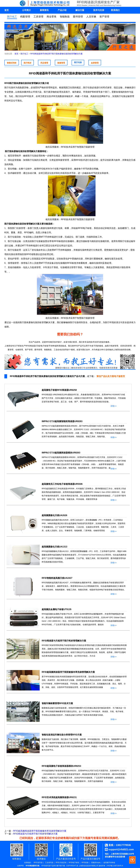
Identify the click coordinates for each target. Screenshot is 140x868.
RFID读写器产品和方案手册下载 (53, 866)
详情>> (113, 405)
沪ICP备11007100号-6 (115, 866)
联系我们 (115, 10)
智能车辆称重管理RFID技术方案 (57, 703)
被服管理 (61, 63)
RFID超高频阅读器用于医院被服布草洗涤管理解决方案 (68, 672)
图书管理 (78, 17)
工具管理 (38, 17)
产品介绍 (62, 10)
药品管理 (44, 63)
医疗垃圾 (78, 62)
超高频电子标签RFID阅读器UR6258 (59, 390)
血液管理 (95, 63)
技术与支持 (99, 10)
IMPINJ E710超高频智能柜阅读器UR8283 (62, 421)
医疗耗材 (27, 63)
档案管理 (25, 17)
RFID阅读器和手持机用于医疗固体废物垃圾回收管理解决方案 (57, 54)
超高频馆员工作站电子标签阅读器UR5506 (62, 484)
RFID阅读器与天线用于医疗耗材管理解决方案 (64, 641)
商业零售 (52, 17)
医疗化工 (12, 17)
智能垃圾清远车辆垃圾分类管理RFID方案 (62, 735)
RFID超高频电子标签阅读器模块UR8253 (61, 766)
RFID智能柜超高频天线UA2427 (57, 578)
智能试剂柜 (12, 63)
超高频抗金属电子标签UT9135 (57, 609)
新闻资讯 (44, 10)
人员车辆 (91, 17)
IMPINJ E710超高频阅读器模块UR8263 (61, 453)
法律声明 (20, 866)
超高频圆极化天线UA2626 (54, 515)
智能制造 (65, 17)
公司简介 (27, 10)
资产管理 (104, 17)
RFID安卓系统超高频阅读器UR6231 (59, 797)
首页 (7, 10)
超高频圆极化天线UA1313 (54, 547)
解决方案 (80, 10)
